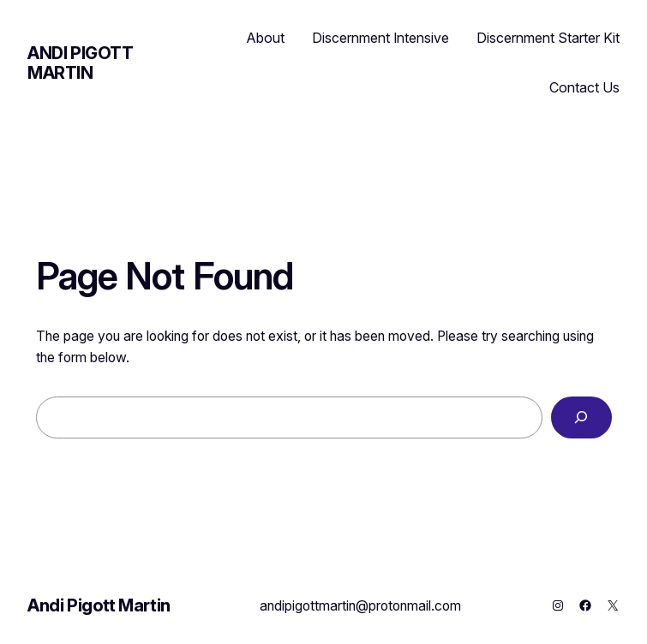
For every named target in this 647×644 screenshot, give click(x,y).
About (266, 38)
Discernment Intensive (380, 38)
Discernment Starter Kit (548, 38)
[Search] (581, 417)
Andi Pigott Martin (81, 63)
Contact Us (584, 87)
